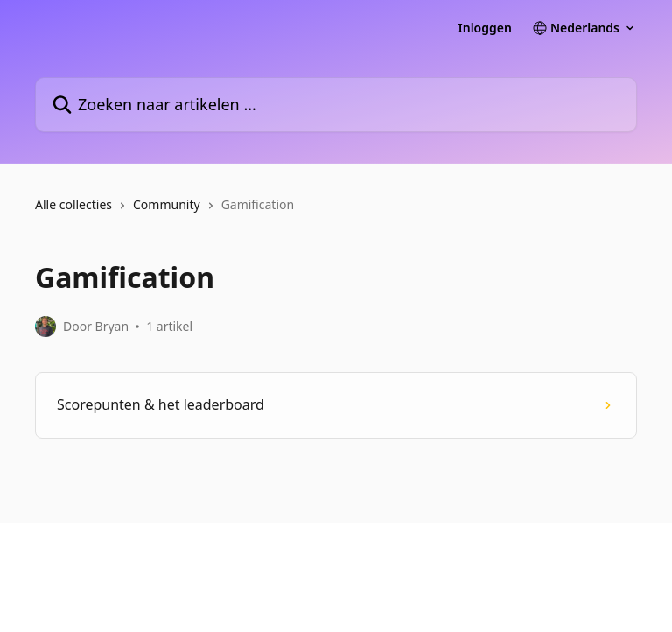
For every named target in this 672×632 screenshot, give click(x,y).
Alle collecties (73, 204)
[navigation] (336, 212)
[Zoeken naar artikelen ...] (336, 105)
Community (167, 204)
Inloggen (485, 28)
